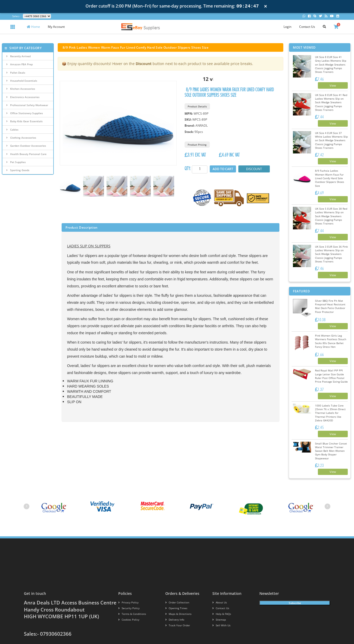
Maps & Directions (177, 589)
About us (219, 578)
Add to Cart (223, 169)
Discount (255, 169)
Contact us (220, 583)
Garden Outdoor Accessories (26, 146)
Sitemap (218, 594)
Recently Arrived (18, 56)
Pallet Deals (16, 73)
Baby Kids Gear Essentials (24, 121)
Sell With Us (220, 600)
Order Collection (176, 578)
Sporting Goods (18, 170)
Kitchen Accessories (21, 89)
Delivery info (174, 594)
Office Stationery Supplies (25, 113)
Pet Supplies (16, 162)
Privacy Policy (127, 578)
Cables (12, 130)
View (328, 82)
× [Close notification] (266, 6)
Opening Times (175, 583)
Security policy (127, 583)
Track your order (176, 600)
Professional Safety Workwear (27, 105)
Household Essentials (22, 81)
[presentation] (27, 481)
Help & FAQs (221, 589)
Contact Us (307, 27)
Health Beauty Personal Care (26, 154)
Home (33, 27)
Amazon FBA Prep (19, 64)
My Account (56, 27)
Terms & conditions (130, 589)
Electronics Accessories (23, 97)
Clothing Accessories (21, 138)
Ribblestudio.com (320, 629)
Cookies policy (127, 594)
